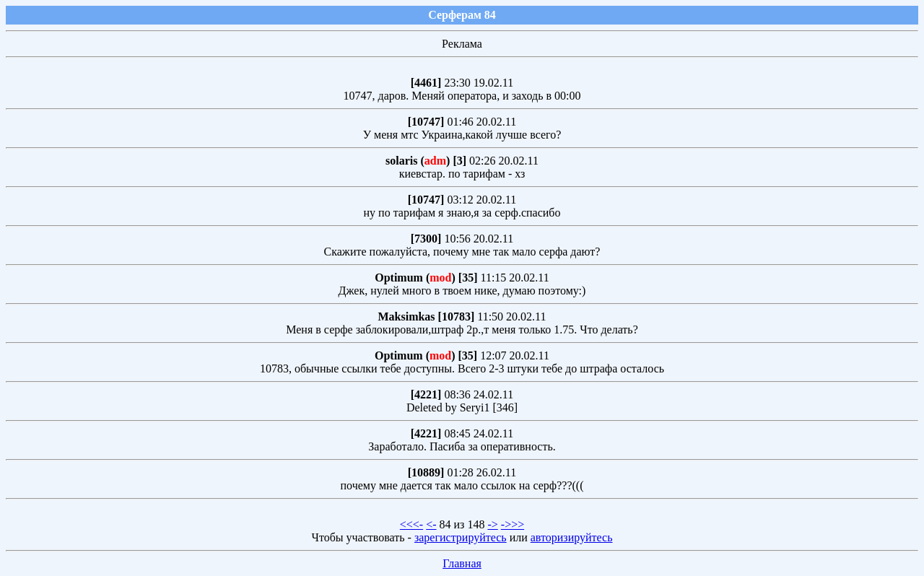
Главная (462, 563)
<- (431, 524)
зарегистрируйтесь (461, 537)
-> (492, 524)
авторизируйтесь (572, 537)
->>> (513, 524)
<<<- (411, 524)
